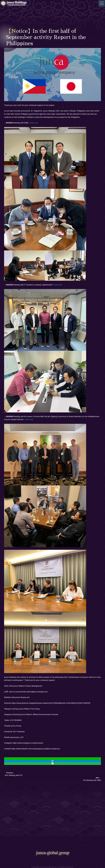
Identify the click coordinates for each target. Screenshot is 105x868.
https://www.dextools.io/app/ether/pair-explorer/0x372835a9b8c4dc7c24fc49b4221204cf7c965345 (51, 703)
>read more (29, 419)
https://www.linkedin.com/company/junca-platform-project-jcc (36, 749)
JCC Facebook (19, 732)
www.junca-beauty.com (21, 697)
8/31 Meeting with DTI (14, 775)
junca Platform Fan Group (29, 709)
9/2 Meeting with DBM (92, 780)
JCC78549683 (16, 720)
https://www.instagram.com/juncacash (28, 743)
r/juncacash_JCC (17, 737)
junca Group (16, 726)
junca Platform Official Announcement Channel (39, 714)
